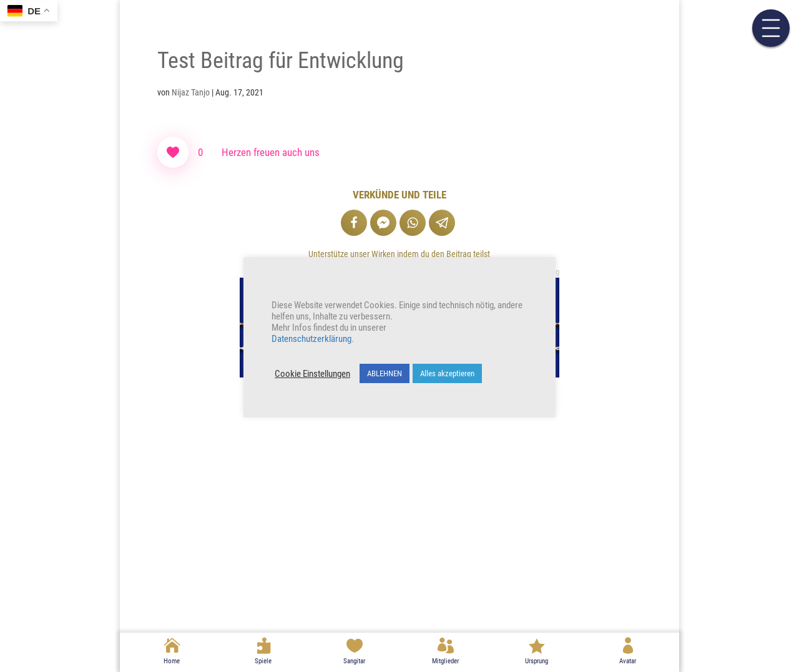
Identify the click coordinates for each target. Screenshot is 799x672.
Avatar (628, 661)
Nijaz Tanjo (191, 92)
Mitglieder (445, 661)
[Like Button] (173, 152)
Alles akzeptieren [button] (447, 373)
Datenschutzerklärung (311, 339)
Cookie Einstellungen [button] (312, 374)
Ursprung (537, 661)
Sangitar (354, 661)
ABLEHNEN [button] (385, 373)
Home (172, 661)
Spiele (263, 661)
